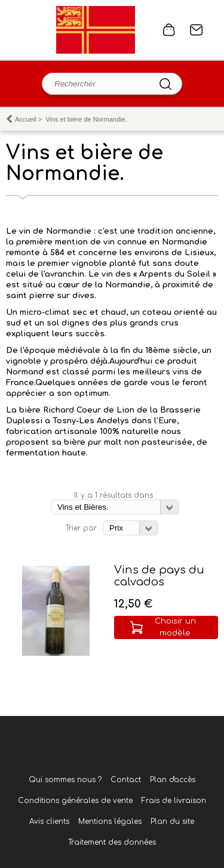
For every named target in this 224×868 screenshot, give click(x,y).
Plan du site (172, 821)
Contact (197, 30)
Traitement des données (112, 842)
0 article (169, 30)
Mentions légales (110, 821)
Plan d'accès (173, 780)
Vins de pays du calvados (159, 576)
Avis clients (49, 821)
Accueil (26, 119)
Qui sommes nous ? (65, 780)
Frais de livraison (174, 801)
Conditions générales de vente (75, 801)
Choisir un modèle (175, 627)
